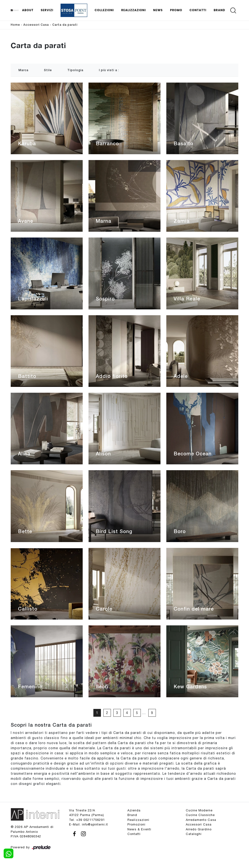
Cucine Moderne (199, 810)
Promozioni (136, 824)
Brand (219, 10)
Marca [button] (23, 70)
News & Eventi (139, 829)
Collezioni (104, 10)
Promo (176, 10)
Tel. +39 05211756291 (87, 820)
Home (15, 25)
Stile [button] (48, 70)
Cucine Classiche (200, 815)
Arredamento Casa (201, 820)
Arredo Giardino (199, 829)
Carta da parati (65, 25)
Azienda (134, 810)
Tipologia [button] (75, 70)
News (158, 10)
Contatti (198, 10)
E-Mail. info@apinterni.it (89, 824)
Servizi (47, 10)
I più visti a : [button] (109, 70)
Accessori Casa (36, 25)
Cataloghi (194, 834)
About (28, 10)
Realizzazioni (133, 10)
